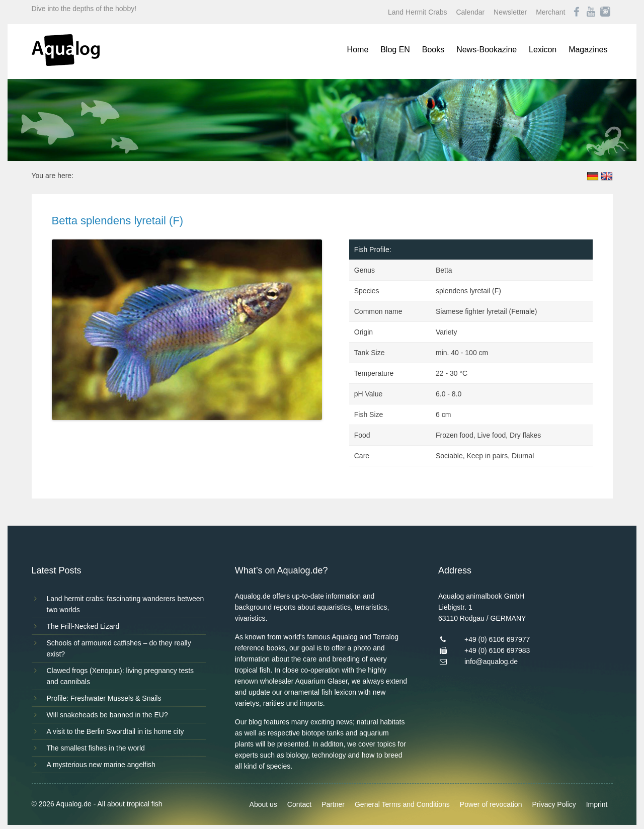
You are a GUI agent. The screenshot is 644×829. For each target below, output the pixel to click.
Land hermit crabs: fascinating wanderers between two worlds (126, 604)
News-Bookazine (487, 50)
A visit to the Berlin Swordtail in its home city (115, 731)
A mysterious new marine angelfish (101, 765)
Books (433, 50)
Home (358, 50)
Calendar (470, 12)
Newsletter (510, 12)
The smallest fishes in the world (96, 748)
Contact (299, 804)
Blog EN (395, 50)
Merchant (550, 12)
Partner (333, 804)
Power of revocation (491, 804)
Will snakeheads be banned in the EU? (107, 715)
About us (263, 804)
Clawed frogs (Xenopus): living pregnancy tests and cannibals (120, 676)
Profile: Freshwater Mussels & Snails (104, 698)
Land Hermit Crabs (418, 12)
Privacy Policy (554, 804)
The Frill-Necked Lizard (83, 626)
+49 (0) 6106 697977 (497, 639)
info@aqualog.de (491, 661)
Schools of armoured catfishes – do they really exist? (119, 648)
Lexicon (543, 50)
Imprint (597, 804)
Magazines (588, 50)
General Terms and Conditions (402, 804)
